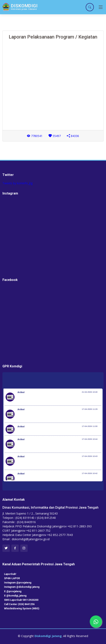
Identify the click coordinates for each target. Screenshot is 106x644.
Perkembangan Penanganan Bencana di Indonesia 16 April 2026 (58, 431)
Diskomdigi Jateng (48, 636)
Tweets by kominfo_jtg (17, 183)
